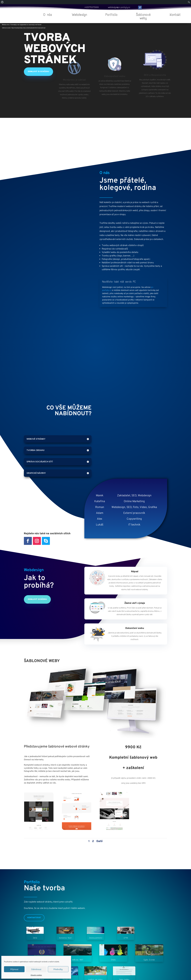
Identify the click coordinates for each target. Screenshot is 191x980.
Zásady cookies (36, 975)
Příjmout (14, 969)
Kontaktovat (34, 918)
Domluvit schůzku (37, 599)
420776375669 (92, 7)
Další (100, 841)
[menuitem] (2, 2)
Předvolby (58, 969)
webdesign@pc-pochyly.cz (119, 7)
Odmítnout (36, 969)
